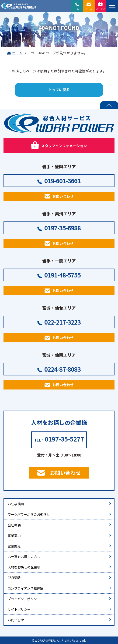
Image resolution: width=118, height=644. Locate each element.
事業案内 (14, 535)
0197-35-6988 (62, 228)
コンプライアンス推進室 (26, 588)
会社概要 (14, 525)
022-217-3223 (62, 322)
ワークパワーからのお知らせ (29, 514)
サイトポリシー (19, 609)
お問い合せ (16, 620)
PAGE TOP (109, 105)
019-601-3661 (62, 181)
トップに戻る (59, 90)
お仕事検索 (16, 504)
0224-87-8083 (62, 369)
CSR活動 (14, 578)
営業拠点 (14, 546)
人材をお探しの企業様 (24, 567)
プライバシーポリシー (24, 599)
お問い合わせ (63, 196)
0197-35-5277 (64, 439)
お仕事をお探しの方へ (24, 557)
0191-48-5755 (62, 275)
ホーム (15, 53)
